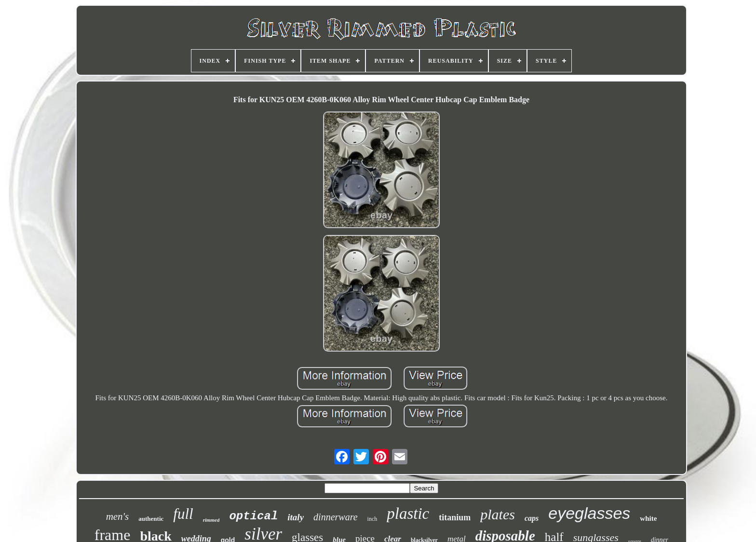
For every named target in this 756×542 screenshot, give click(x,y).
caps (532, 518)
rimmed (211, 520)
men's (118, 516)
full (183, 514)
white (648, 518)
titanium (455, 517)
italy (296, 517)
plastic (408, 514)
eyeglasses (589, 513)
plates (498, 514)
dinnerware (335, 517)
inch (372, 519)
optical (253, 516)
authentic (151, 519)
